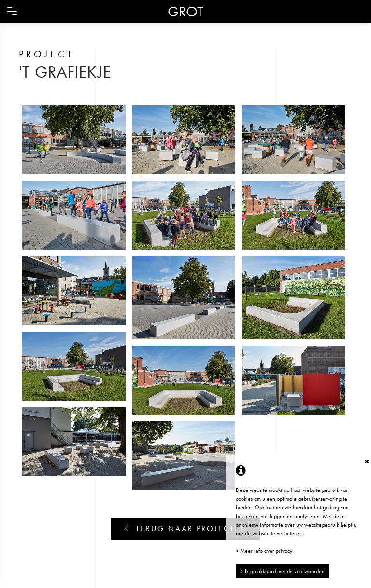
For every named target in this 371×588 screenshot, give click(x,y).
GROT (185, 12)
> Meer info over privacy (264, 551)
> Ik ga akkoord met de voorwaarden (283, 571)
